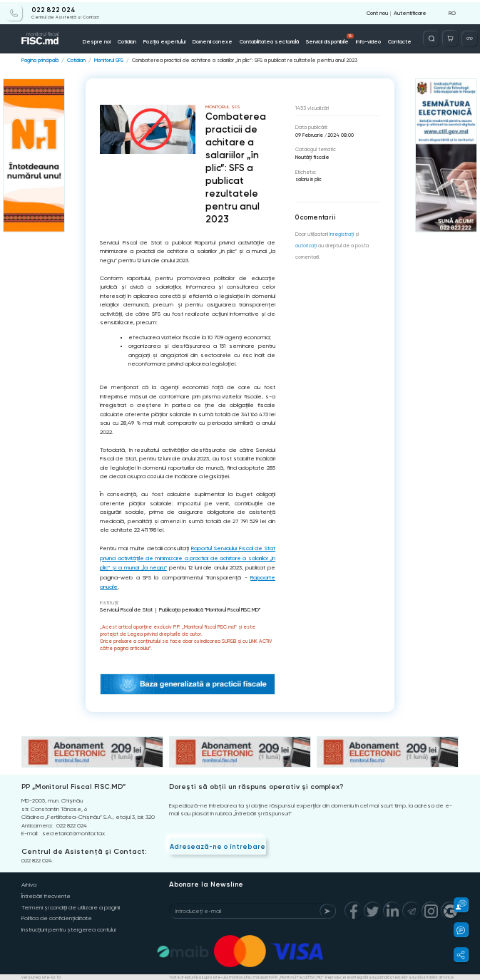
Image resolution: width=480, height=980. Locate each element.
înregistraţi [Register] (342, 234)
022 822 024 (48, 9)
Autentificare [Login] (410, 11)
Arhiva (29, 880)
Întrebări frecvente (46, 891)
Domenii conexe (213, 40)
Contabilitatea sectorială (268, 40)
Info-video (364, 40)
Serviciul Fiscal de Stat (125, 605)
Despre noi (101, 40)
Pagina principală (39, 60)
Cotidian (130, 40)
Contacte (395, 40)
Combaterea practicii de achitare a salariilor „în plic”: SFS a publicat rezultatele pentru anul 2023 (235, 60)
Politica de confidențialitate (57, 912)
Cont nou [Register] (377, 11)
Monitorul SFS (106, 60)
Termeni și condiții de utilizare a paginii (71, 901)
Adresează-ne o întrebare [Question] (216, 841)
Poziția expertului (166, 40)
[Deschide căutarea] (433, 37)
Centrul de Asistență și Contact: (81, 846)
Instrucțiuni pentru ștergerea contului (68, 923)
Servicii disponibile (327, 37)
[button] (457, 905)
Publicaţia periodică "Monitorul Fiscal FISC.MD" (206, 605)
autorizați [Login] (306, 244)
